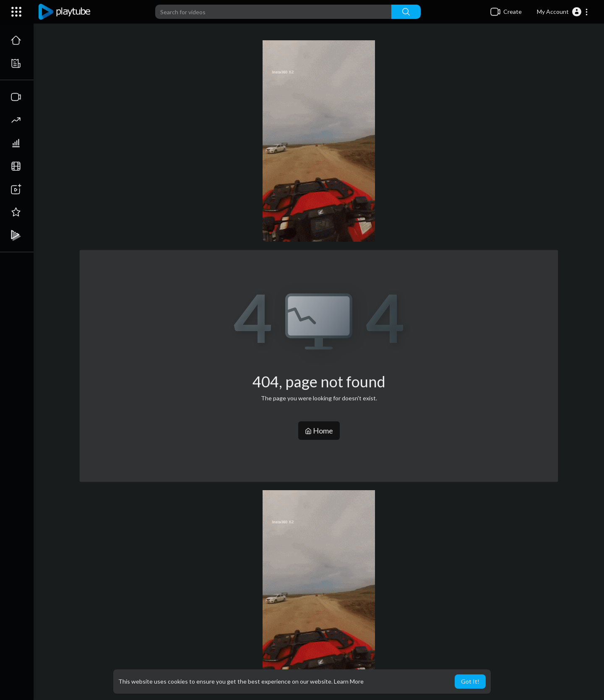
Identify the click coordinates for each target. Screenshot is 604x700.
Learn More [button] (349, 681)
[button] (563, 12)
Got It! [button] (470, 681)
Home (319, 431)
